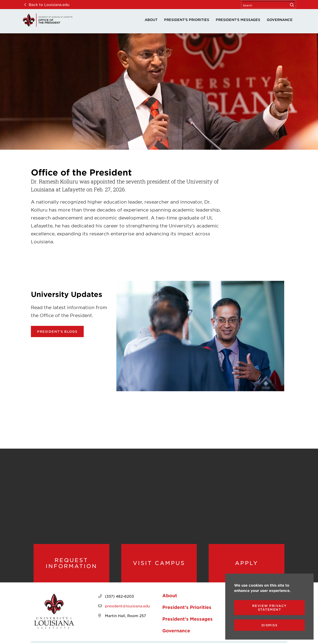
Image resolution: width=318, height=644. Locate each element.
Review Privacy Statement (270, 608)
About (151, 20)
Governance (280, 20)
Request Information (71, 563)
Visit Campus (159, 563)
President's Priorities (187, 20)
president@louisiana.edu (127, 606)
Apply (247, 563)
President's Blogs (57, 331)
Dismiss (270, 625)
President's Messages (238, 20)
